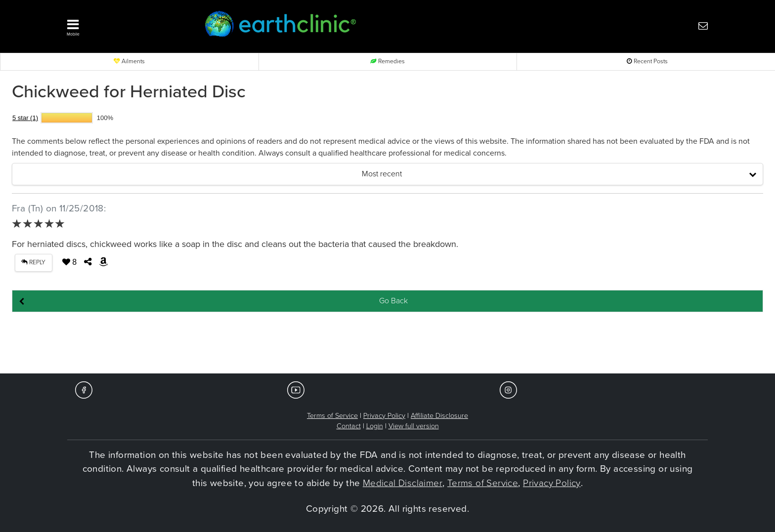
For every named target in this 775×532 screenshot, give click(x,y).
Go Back (393, 301)
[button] (121, 25)
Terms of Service (332, 416)
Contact (349, 426)
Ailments (129, 61)
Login (375, 426)
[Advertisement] (387, 343)
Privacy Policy (384, 416)
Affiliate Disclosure (439, 416)
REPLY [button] (33, 263)
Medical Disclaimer (403, 483)
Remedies (387, 61)
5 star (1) (25, 118)
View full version (414, 426)
